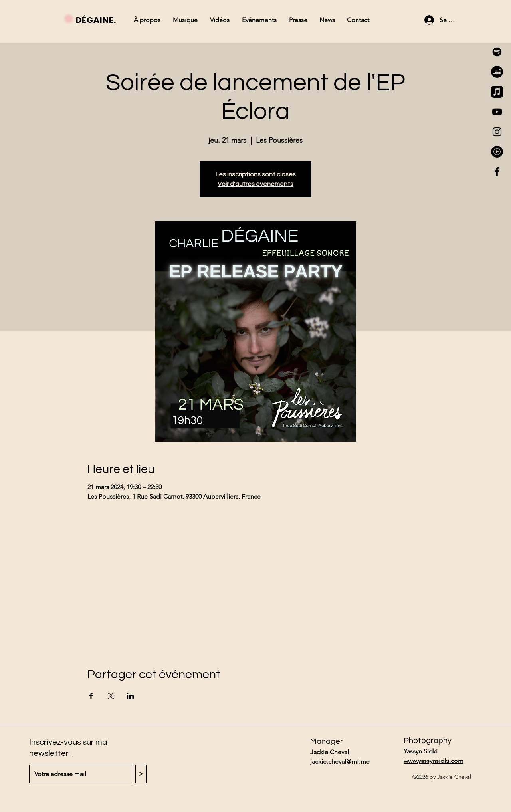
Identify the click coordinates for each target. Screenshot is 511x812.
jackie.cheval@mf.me (340, 761)
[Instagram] (497, 132)
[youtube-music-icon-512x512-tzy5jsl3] (497, 152)
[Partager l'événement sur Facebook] (91, 696)
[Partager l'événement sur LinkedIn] (130, 696)
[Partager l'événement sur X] (111, 696)
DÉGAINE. (96, 20)
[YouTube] (497, 112)
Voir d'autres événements (255, 184)
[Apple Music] (497, 92)
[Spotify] (497, 52)
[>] (141, 774)
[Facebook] (497, 172)
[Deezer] (497, 72)
